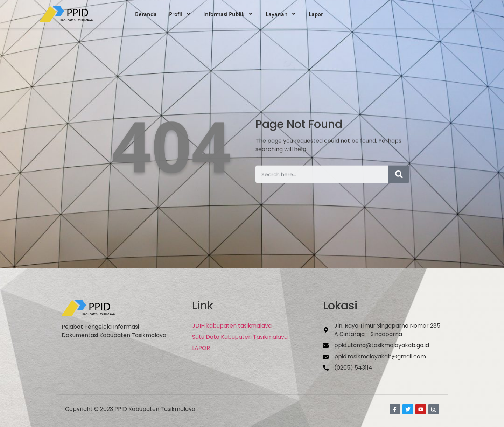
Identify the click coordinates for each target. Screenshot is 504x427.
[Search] (399, 180)
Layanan (281, 14)
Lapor (316, 14)
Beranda (146, 14)
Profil (180, 14)
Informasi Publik (228, 14)
